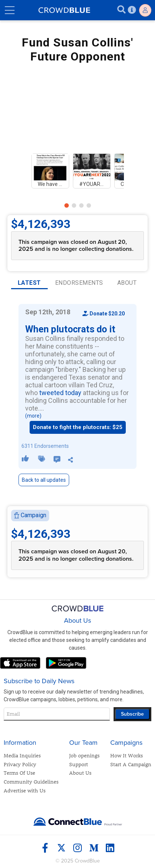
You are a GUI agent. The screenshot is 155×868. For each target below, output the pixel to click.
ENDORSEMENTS (79, 283)
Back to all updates (44, 480)
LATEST (29, 283)
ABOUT (127, 283)
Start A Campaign (131, 764)
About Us (80, 773)
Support (79, 764)
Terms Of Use (19, 773)
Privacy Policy (20, 764)
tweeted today (60, 393)
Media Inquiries (22, 755)
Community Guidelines (31, 781)
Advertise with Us (25, 790)
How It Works (127, 755)
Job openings (84, 755)
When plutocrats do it (70, 329)
